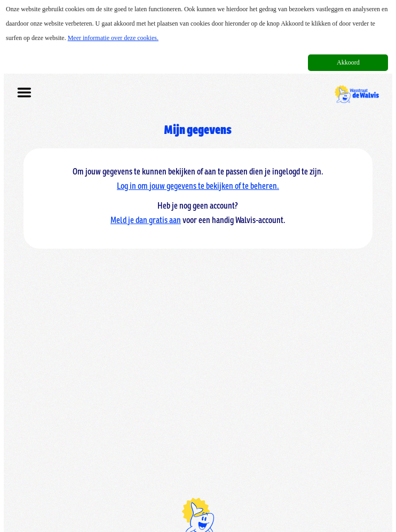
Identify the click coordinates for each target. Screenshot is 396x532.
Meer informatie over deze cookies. (113, 38)
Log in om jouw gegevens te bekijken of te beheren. (198, 184)
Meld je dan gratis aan (146, 218)
